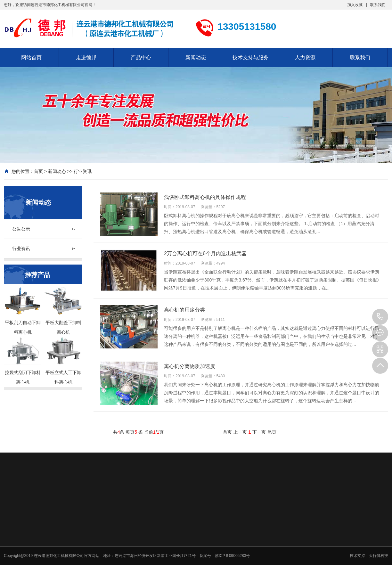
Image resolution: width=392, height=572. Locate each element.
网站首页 (31, 57)
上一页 (240, 432)
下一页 (259, 432)
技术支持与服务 (250, 57)
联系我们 (378, 5)
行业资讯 (83, 171)
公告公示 (21, 229)
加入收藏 (355, 5)
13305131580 (380, 317)
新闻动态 (196, 57)
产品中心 (141, 57)
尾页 (272, 432)
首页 (38, 171)
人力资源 (305, 57)
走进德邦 (86, 57)
